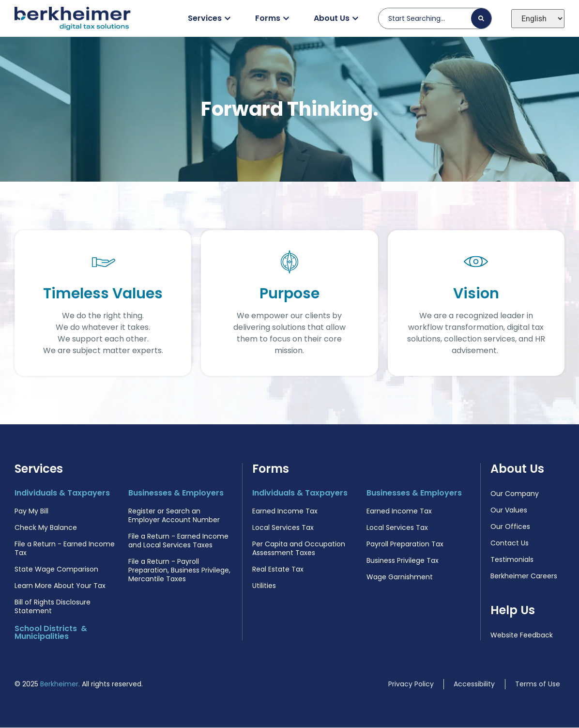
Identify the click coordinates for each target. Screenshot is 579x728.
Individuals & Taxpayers (62, 493)
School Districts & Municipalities (51, 633)
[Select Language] (538, 19)
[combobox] (429, 18)
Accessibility (474, 684)
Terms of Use (538, 684)
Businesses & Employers (176, 493)
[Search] (481, 18)
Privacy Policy (411, 684)
